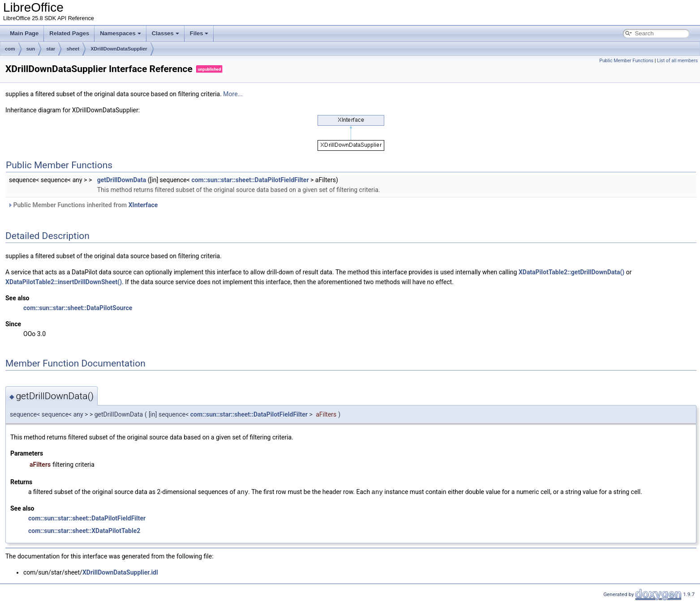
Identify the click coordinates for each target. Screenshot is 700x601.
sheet (73, 49)
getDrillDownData (122, 180)
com (10, 49)
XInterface (143, 205)
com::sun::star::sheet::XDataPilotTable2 (84, 530)
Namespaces (120, 33)
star (51, 49)
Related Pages (69, 33)
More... (233, 94)
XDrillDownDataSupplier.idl (120, 572)
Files (199, 33)
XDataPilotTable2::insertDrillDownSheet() (64, 282)
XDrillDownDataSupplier (119, 49)
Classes (165, 33)
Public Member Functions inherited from (83, 205)
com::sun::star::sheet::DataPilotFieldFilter (250, 180)
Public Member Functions (626, 61)
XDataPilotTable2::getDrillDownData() (571, 272)
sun (31, 49)
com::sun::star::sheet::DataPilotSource (78, 308)
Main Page (24, 33)
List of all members (677, 61)
